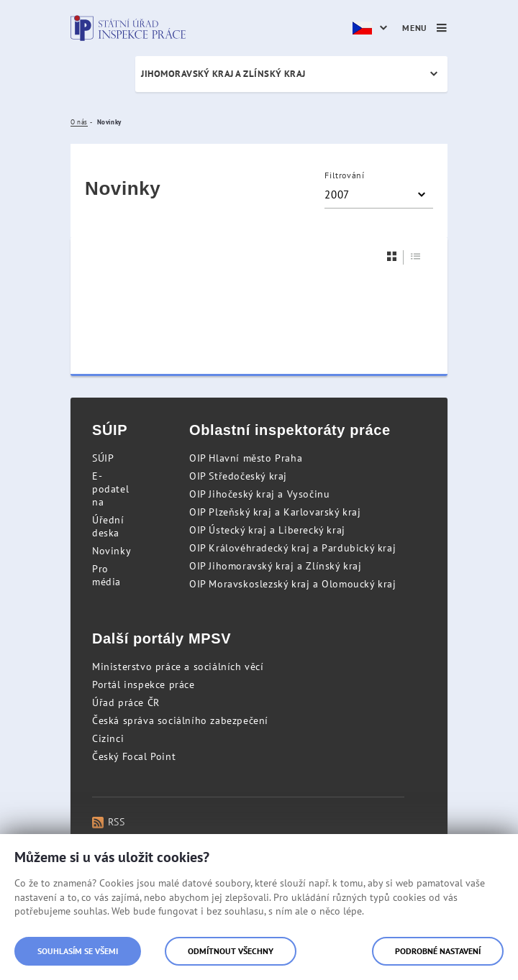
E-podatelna (110, 489)
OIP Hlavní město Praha (246, 458)
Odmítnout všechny (231, 951)
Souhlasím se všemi (78, 951)
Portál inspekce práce (144, 684)
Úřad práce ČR (126, 702)
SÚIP (103, 458)
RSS (108, 822)
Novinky (112, 551)
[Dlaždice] (392, 256)
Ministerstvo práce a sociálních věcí (178, 667)
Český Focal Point (134, 756)
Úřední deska (108, 526)
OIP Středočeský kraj (238, 476)
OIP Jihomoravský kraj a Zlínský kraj (276, 566)
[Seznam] (416, 256)
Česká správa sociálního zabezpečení (180, 720)
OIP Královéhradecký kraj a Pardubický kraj (292, 548)
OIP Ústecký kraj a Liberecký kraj (267, 530)
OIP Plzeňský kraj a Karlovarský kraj (275, 512)
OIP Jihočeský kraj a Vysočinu (259, 494)
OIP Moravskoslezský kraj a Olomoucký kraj (293, 584)
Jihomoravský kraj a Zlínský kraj (223, 74)
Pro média (106, 575)
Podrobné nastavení (438, 951)
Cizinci (108, 738)
